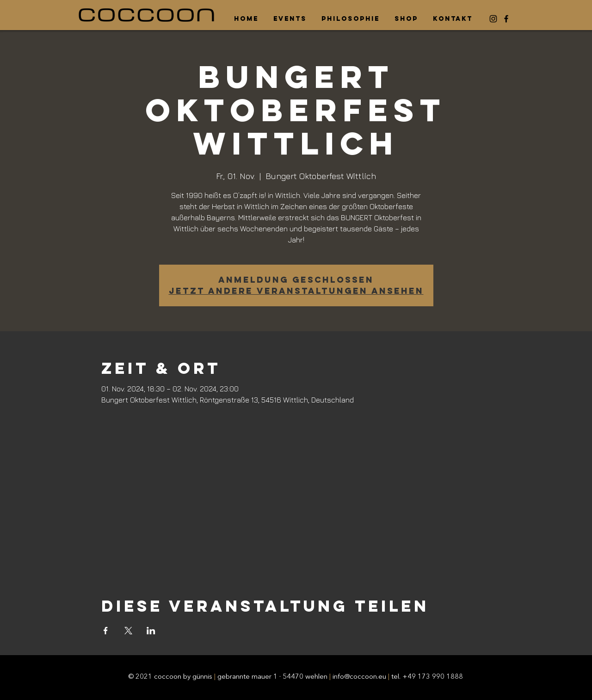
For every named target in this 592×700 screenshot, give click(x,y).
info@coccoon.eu (359, 677)
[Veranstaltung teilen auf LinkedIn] (151, 631)
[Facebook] (506, 19)
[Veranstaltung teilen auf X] (128, 631)
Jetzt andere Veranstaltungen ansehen (296, 291)
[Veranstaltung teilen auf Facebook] (106, 631)
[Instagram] (493, 19)
